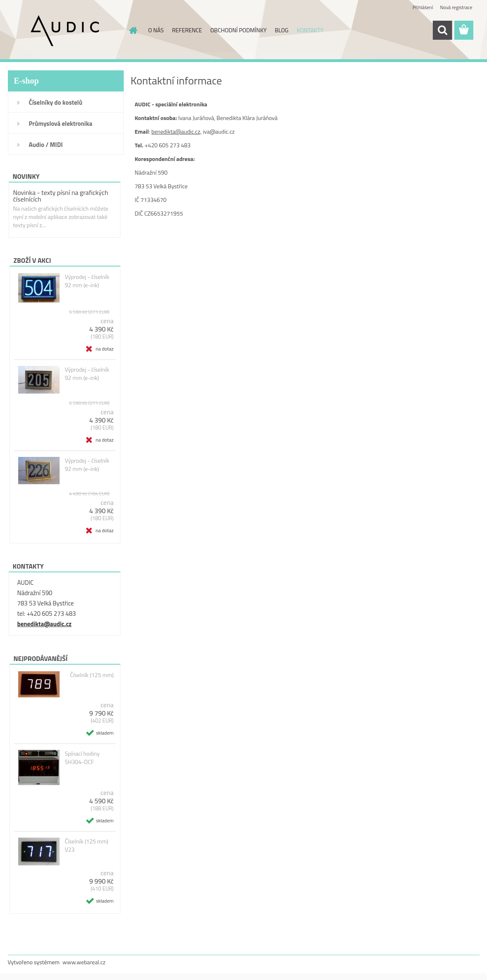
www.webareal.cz (84, 962)
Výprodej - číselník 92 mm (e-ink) (87, 281)
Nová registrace (456, 7)
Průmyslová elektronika (61, 124)
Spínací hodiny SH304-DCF (82, 758)
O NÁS (156, 30)
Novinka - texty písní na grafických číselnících (61, 196)
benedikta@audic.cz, (176, 131)
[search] (442, 30)
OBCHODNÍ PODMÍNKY (238, 30)
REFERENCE (187, 30)
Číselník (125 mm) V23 (86, 845)
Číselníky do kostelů (56, 102)
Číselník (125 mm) (92, 675)
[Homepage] (132, 30)
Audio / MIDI (46, 145)
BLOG (282, 30)
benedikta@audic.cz (44, 624)
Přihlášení (423, 7)
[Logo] (65, 31)
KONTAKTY (310, 30)
